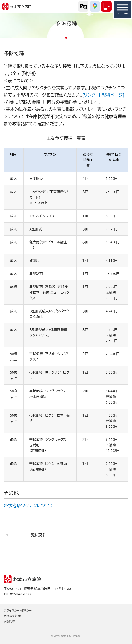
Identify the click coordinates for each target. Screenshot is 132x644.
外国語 (83, 6)
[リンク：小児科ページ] (103, 95)
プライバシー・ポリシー (18, 611)
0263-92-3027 (106, 6)
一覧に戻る (37, 535)
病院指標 (9, 621)
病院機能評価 (12, 616)
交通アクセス (95, 6)
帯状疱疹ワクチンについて (29, 505)
